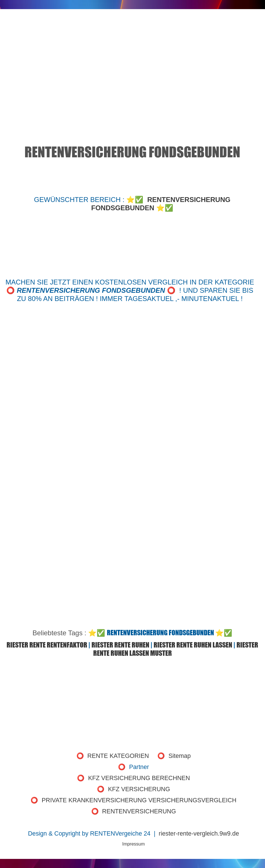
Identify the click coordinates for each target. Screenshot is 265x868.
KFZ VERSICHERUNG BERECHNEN (139, 778)
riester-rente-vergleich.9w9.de (199, 834)
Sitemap (180, 756)
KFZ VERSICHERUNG (139, 789)
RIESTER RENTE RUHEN (120, 645)
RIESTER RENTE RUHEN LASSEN (193, 645)
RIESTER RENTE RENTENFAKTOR (47, 645)
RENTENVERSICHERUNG (139, 811)
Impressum (133, 844)
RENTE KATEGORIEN (118, 756)
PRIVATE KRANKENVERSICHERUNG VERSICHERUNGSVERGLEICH (139, 800)
